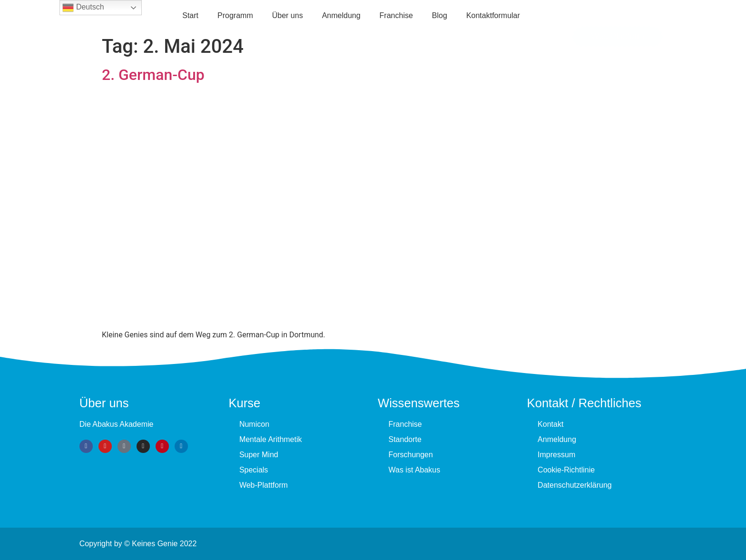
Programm (235, 15)
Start (190, 15)
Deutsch (83, 8)
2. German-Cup (153, 75)
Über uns (288, 15)
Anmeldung (341, 15)
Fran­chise (396, 15)
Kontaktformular (493, 15)
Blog (440, 15)
